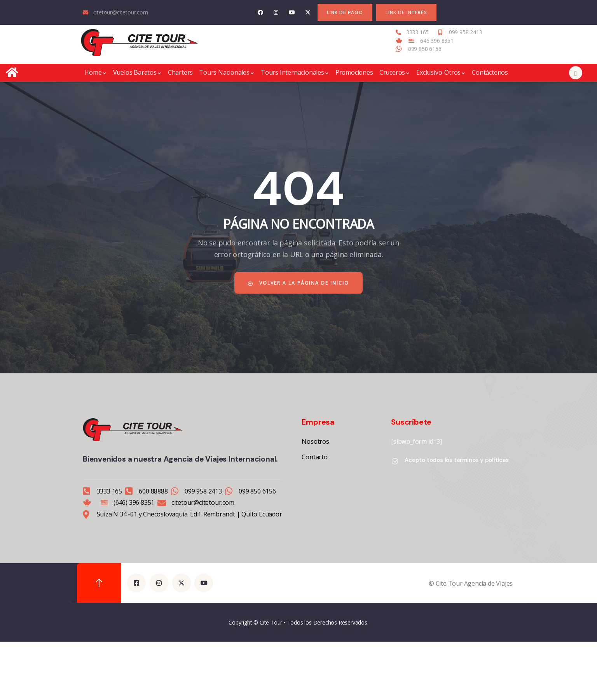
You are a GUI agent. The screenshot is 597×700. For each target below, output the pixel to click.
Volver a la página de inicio (298, 283)
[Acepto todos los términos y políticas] (395, 461)
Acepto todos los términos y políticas (457, 460)
